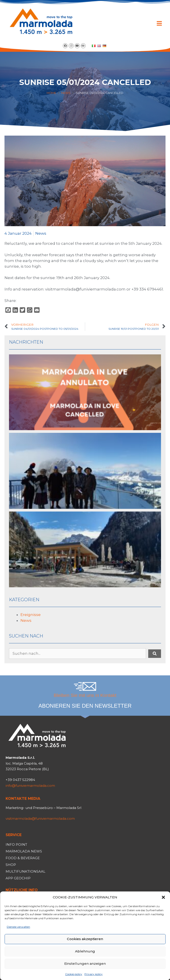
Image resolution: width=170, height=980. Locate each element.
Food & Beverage (23, 858)
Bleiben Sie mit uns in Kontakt (85, 695)
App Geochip (18, 878)
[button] (163, 897)
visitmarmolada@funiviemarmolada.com (40, 818)
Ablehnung (85, 951)
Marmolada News (24, 851)
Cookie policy (74, 974)
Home (51, 93)
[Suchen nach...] (77, 654)
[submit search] (155, 654)
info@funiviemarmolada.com (30, 786)
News (66, 93)
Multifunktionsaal (25, 871)
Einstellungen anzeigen (85, 964)
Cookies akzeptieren (85, 939)
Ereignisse (31, 615)
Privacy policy (94, 974)
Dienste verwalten (18, 927)
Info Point (16, 844)
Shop (11, 865)
